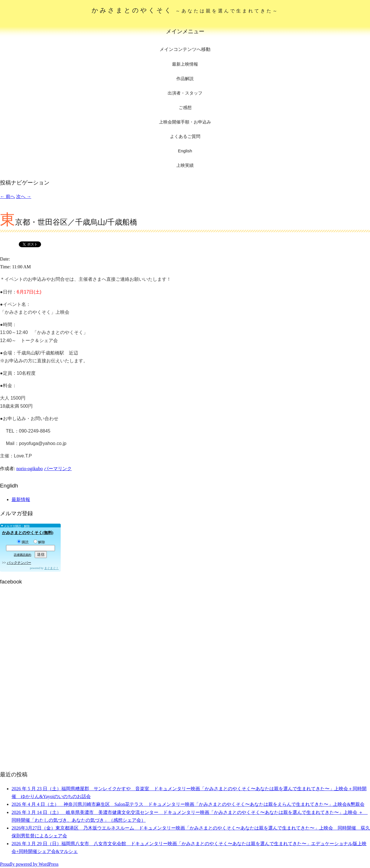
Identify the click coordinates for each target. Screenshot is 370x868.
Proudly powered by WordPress (29, 864)
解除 (39, 542)
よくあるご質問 (185, 136)
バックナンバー (19, 563)
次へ (24, 196)
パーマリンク (58, 469)
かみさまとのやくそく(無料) (28, 533)
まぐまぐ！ (51, 568)
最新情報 (21, 499)
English (185, 151)
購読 (23, 542)
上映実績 (185, 165)
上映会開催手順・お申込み (185, 122)
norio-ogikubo (29, 469)
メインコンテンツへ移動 (185, 49)
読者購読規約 (23, 555)
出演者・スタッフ (185, 93)
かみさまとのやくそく (185, 10)
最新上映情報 (185, 64)
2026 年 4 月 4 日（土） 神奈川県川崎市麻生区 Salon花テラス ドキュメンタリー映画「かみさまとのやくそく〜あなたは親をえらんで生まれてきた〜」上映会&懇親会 (188, 804)
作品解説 (185, 79)
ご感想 (185, 107)
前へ (8, 196)
